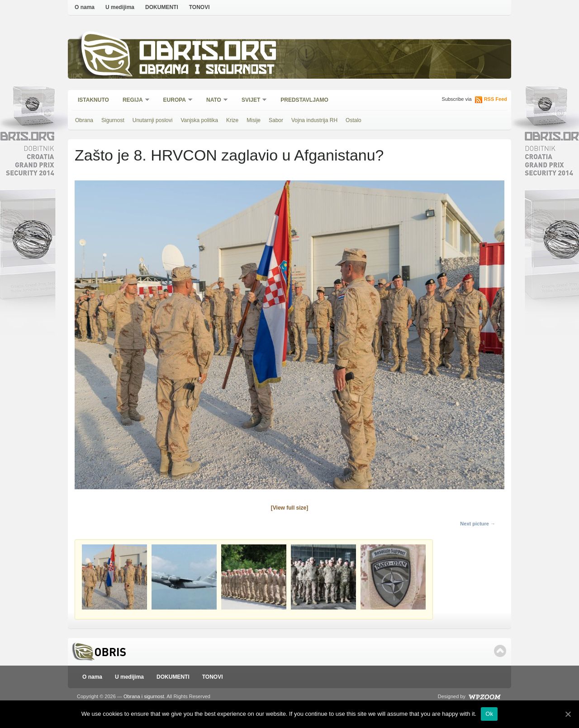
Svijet (251, 101)
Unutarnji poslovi (153, 120)
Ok (489, 714)
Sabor (276, 120)
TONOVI (199, 7)
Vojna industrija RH (314, 120)
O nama (85, 7)
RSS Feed (496, 99)
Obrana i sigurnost (206, 71)
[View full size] (289, 508)
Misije (254, 120)
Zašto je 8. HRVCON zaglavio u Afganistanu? (229, 155)
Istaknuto (93, 100)
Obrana (84, 120)
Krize (232, 120)
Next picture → (478, 524)
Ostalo (354, 120)
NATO (214, 101)
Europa (175, 101)
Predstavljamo (304, 100)
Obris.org (208, 53)
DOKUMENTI (162, 7)
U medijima (120, 7)
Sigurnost (113, 120)
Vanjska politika (199, 120)
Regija (133, 101)
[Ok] (568, 714)
